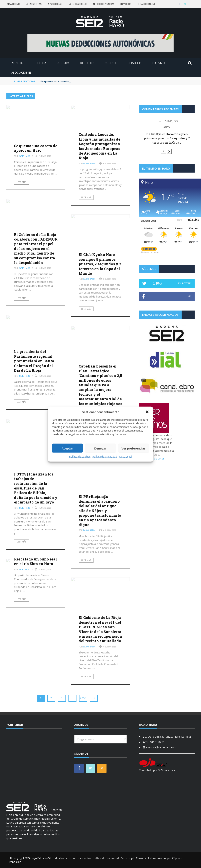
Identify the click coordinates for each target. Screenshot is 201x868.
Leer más (21, 182)
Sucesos (111, 63)
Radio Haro (24, 156)
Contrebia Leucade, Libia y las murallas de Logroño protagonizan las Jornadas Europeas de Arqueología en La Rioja (99, 146)
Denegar (100, 448)
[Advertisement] (40, 763)
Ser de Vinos (157, 458)
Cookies (141, 858)
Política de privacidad (105, 457)
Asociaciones (21, 72)
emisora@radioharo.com (161, 747)
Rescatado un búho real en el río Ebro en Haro (35, 561)
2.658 (83, 698)
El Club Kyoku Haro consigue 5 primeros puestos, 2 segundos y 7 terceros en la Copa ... (167, 138)
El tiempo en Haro (150, 252)
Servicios (135, 63)
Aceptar (67, 448)
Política (40, 63)
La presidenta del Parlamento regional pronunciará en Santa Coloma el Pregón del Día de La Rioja (34, 361)
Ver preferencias (134, 448)
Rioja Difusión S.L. (42, 858)
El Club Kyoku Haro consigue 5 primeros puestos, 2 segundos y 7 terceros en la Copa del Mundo (100, 264)
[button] (147, 412)
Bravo (167, 127)
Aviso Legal (126, 457)
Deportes (87, 63)
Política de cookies (80, 457)
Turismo (158, 63)
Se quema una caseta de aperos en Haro (36, 148)
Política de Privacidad (106, 858)
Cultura (63, 63)
